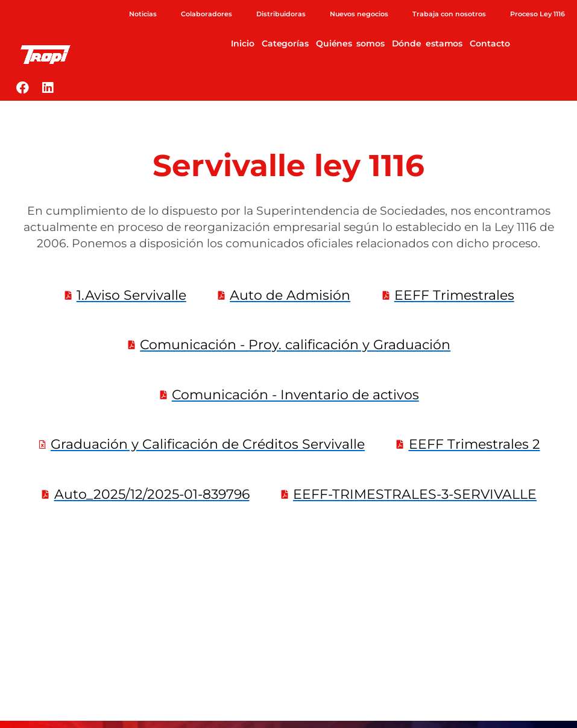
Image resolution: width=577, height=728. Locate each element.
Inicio (242, 43)
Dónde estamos (427, 43)
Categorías (285, 43)
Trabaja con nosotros (449, 14)
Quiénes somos (350, 43)
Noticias (143, 14)
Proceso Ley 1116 (538, 14)
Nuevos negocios (359, 14)
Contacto (490, 43)
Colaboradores (207, 14)
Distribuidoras (281, 14)
